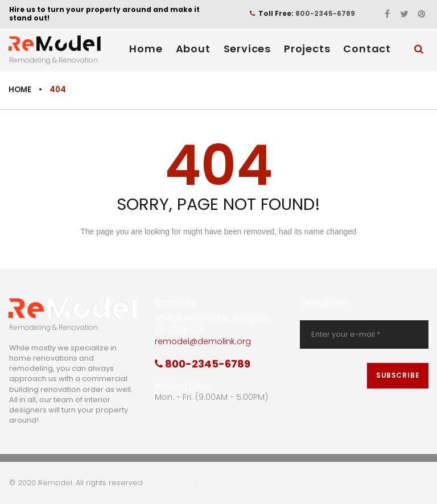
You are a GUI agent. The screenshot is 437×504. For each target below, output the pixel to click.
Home (146, 48)
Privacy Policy (170, 483)
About (193, 48)
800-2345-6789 (325, 13)
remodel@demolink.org (203, 341)
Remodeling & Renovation (53, 59)
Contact (367, 48)
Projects (307, 48)
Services (247, 48)
